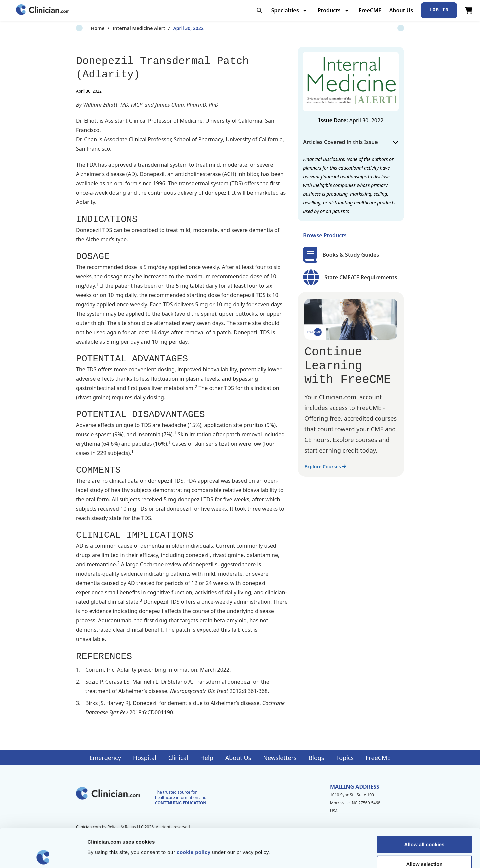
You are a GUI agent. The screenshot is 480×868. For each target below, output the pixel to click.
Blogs (316, 758)
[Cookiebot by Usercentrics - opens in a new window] (43, 855)
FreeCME (370, 10)
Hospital (145, 758)
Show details (350, 855)
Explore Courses (325, 467)
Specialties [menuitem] (285, 10)
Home (83, 28)
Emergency (105, 758)
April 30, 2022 (173, 28)
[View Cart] (469, 10)
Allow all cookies (424, 806)
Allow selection (424, 825)
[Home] (43, 10)
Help (207, 758)
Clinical (178, 758)
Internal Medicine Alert (124, 28)
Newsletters (280, 758)
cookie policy (194, 813)
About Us (401, 10)
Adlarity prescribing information (157, 670)
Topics (345, 758)
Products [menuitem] (329, 10)
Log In (439, 10)
